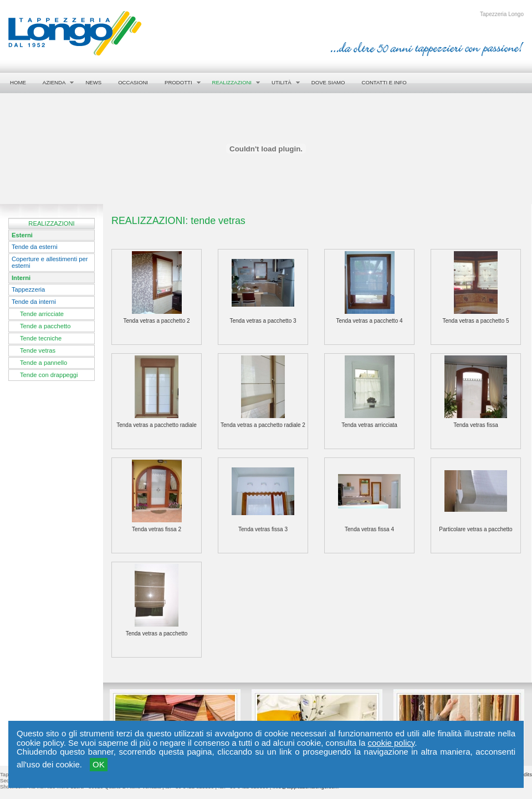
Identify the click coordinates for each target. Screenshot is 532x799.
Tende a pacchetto (45, 326)
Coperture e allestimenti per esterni (50, 262)
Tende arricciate (42, 314)
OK (99, 764)
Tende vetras (38, 350)
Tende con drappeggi (49, 375)
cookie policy (391, 743)
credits (524, 774)
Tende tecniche (41, 338)
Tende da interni (34, 302)
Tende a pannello (44, 363)
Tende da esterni (35, 247)
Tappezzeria (28, 289)
